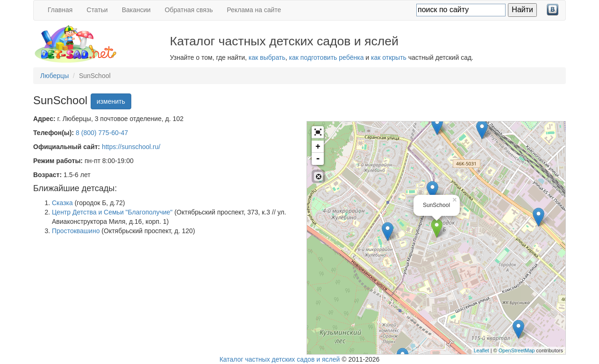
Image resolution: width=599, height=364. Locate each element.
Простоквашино (76, 231)
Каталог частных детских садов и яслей (280, 359)
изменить (111, 101)
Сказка (62, 203)
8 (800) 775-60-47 (102, 133)
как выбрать (267, 57)
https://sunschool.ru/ (131, 147)
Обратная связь (189, 10)
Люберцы (54, 76)
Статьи (97, 10)
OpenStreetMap (517, 350)
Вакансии (136, 10)
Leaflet (481, 350)
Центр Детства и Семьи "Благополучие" (112, 212)
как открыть (389, 57)
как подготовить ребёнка (327, 57)
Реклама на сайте (254, 10)
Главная (60, 10)
